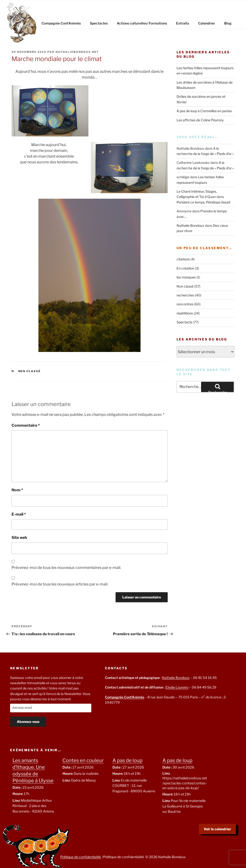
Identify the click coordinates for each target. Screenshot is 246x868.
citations (183, 259)
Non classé (30, 371)
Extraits (183, 23)
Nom (17, 490)
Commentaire (26, 425)
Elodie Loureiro (177, 687)
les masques (186, 277)
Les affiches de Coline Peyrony (200, 120)
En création (185, 268)
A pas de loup (127, 760)
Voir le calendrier (217, 829)
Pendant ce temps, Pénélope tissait (203, 202)
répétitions (185, 313)
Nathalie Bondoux (190, 225)
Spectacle (184, 322)
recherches (185, 295)
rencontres (185, 304)
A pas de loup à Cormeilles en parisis (204, 111)
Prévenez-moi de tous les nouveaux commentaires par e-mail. (66, 568)
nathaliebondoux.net (77, 52)
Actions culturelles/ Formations (142, 23)
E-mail (19, 514)
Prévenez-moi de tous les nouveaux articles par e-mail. (60, 584)
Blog (228, 23)
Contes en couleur (83, 760)
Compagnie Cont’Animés (61, 23)
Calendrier (207, 23)
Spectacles (99, 23)
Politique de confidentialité (81, 857)
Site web (19, 538)
